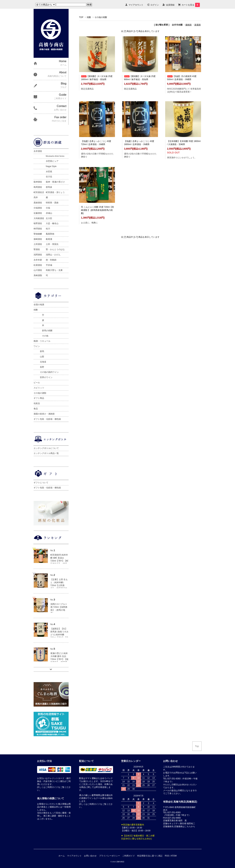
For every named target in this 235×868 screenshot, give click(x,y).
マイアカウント (136, 5)
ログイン (155, 5)
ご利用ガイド (129, 856)
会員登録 (170, 5)
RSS (167, 856)
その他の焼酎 (101, 17)
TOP (81, 17)
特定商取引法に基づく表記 (150, 856)
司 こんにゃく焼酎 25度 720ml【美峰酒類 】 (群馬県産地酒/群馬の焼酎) (97, 210)
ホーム (62, 856)
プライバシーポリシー (110, 856)
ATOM (174, 856)
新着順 (198, 25)
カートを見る (191, 5)
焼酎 (89, 17)
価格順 (188, 25)
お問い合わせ (90, 856)
